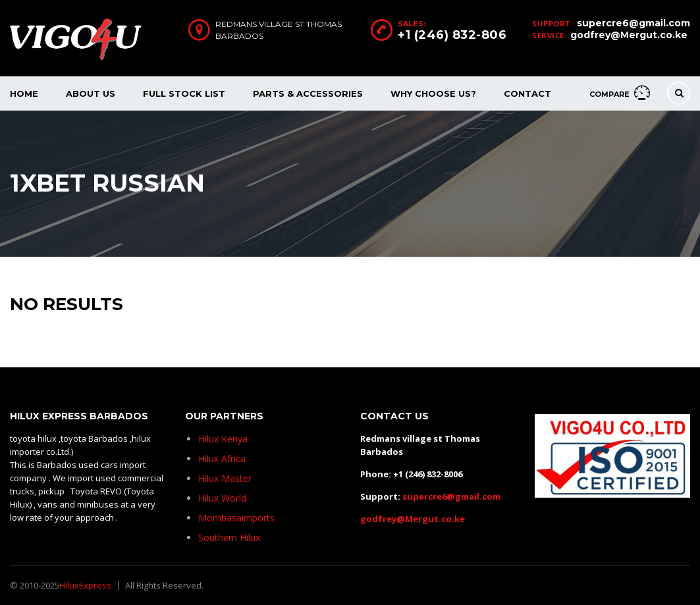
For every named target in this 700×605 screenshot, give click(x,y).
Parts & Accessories (308, 93)
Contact (527, 93)
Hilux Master (225, 478)
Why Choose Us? (433, 93)
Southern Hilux (229, 538)
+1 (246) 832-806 (452, 35)
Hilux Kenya (223, 439)
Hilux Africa (222, 459)
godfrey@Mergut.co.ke (629, 35)
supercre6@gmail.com (633, 23)
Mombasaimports (236, 518)
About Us (91, 93)
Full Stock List (184, 93)
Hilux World (222, 498)
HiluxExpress (85, 585)
